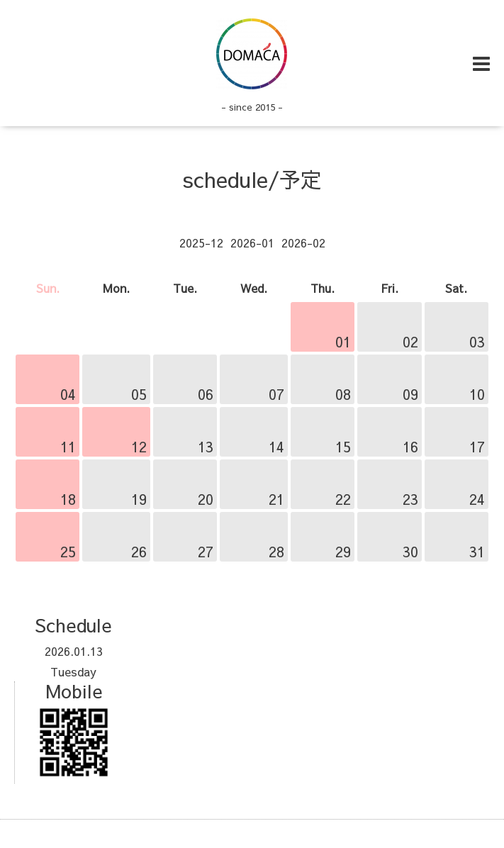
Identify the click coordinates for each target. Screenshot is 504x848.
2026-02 (303, 242)
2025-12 (201, 242)
